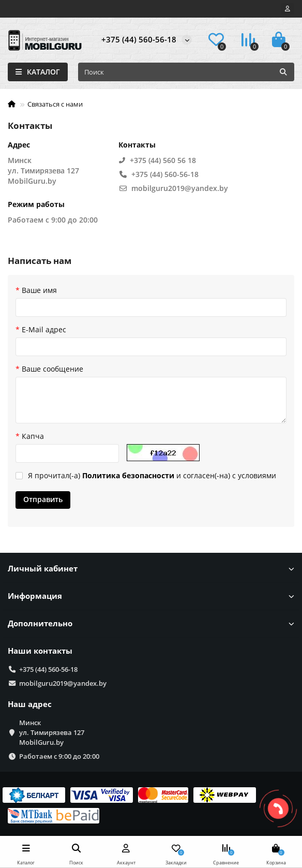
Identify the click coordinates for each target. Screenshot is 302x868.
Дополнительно (151, 623)
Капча (33, 436)
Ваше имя (39, 290)
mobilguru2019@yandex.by (63, 683)
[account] (288, 9)
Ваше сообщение (52, 369)
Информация (151, 596)
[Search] (186, 72)
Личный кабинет (151, 569)
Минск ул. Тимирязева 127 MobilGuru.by (52, 732)
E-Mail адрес (44, 329)
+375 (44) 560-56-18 (139, 40)
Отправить (43, 499)
